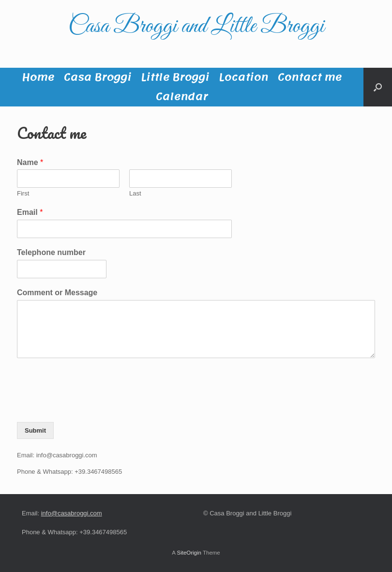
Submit (35, 430)
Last (135, 193)
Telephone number (51, 252)
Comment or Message (57, 293)
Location (243, 77)
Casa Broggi (98, 77)
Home (38, 77)
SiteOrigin (189, 553)
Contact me (310, 77)
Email (30, 212)
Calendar (182, 97)
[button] (378, 87)
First (23, 193)
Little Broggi (175, 77)
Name (30, 162)
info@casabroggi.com (72, 513)
